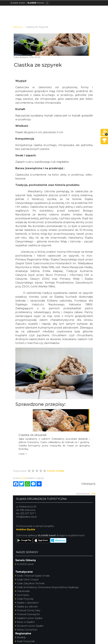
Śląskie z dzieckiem (27, 603)
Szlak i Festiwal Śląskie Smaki (32, 576)
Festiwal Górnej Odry (28, 610)
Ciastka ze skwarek (33, 435)
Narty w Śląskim (25, 622)
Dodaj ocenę (55, 471)
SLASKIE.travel (24, 564)
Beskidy (21, 637)
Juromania (22, 595)
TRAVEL (36, 3)
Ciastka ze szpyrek (38, 65)
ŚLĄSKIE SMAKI (18, 3)
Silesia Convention (26, 630)
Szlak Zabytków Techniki (30, 583)
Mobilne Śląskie (26, 529)
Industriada (22, 591)
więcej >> (23, 454)
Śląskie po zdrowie (26, 607)
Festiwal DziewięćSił (27, 614)
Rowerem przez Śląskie (29, 626)
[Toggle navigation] (47, 3)
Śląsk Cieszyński (25, 641)
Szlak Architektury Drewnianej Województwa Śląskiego (47, 587)
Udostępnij (88, 484)
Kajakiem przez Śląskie (29, 618)
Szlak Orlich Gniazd (27, 580)
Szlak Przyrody (24, 599)
